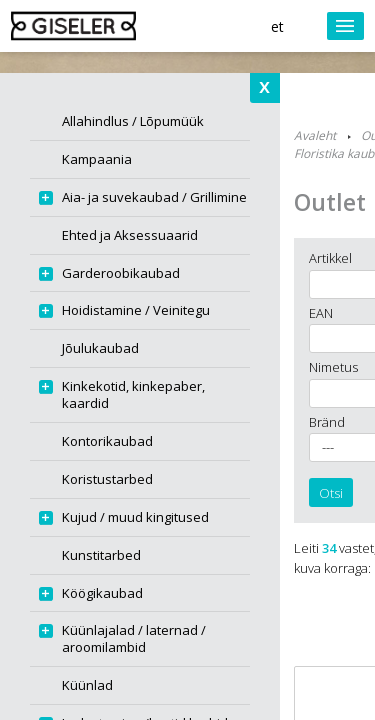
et (277, 26)
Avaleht (315, 135)
